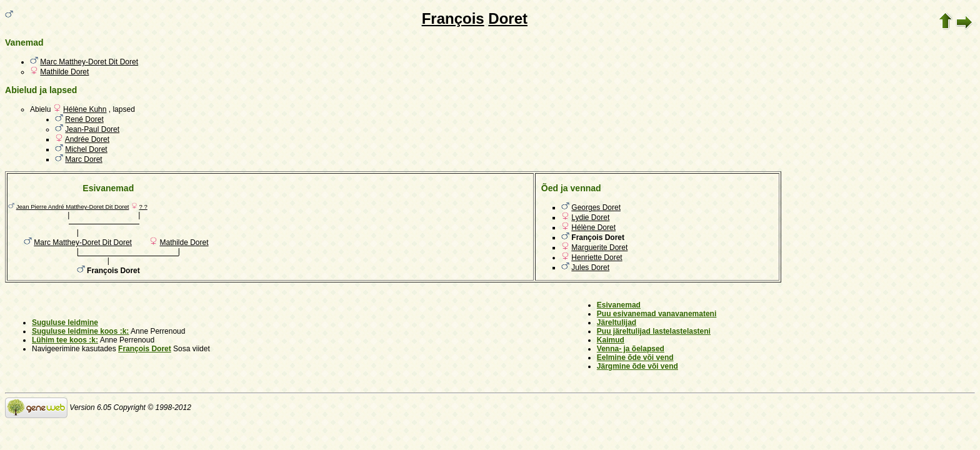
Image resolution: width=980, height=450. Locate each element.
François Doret (145, 349)
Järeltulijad (617, 322)
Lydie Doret (590, 217)
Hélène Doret (593, 227)
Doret (508, 18)
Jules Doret (590, 267)
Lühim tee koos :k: (65, 340)
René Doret (84, 119)
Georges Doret (596, 207)
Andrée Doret (87, 139)
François (453, 18)
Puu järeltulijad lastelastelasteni (654, 331)
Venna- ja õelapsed (631, 349)
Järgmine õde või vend (637, 366)
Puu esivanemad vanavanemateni (657, 314)
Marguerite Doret (599, 247)
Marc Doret (83, 159)
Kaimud (611, 340)
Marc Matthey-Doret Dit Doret (89, 62)
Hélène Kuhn (85, 109)
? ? (143, 207)
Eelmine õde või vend (635, 357)
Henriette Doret (597, 257)
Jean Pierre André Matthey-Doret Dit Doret (73, 207)
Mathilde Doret (64, 72)
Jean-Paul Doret (92, 129)
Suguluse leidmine (65, 322)
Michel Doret (86, 149)
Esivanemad (619, 305)
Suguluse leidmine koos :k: (80, 331)
